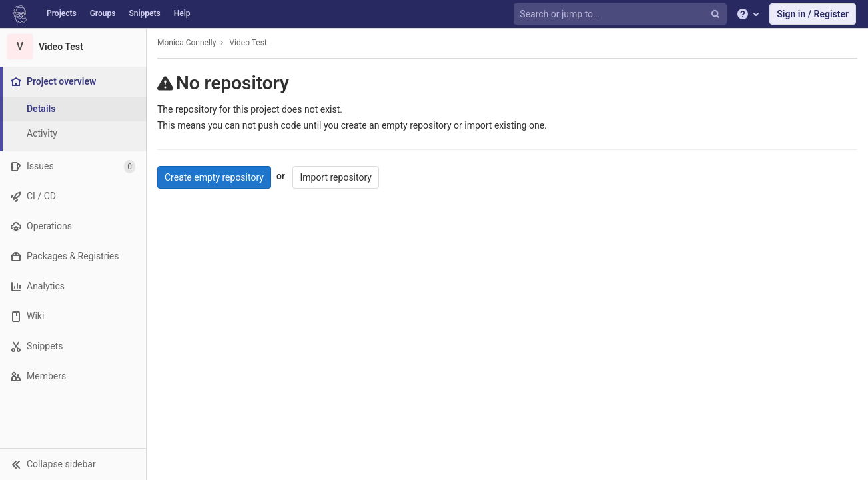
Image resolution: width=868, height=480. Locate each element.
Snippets (144, 13)
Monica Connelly (187, 43)
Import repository (336, 177)
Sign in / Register (813, 14)
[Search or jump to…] (622, 14)
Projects (62, 13)
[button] (73, 464)
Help (182, 13)
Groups (103, 13)
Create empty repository (214, 177)
